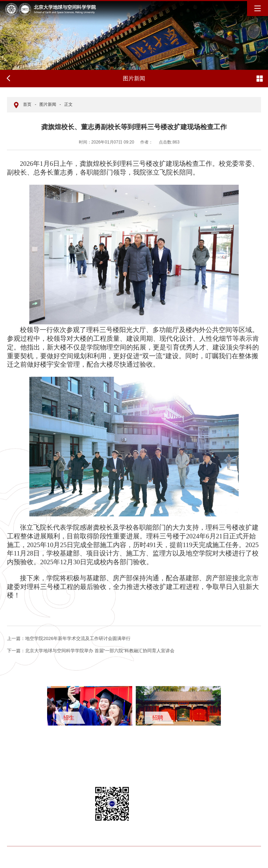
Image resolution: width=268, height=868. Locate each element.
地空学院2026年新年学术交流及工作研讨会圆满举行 (69, 638)
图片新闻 (48, 104)
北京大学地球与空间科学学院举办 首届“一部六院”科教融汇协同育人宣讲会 (91, 651)
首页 (27, 104)
